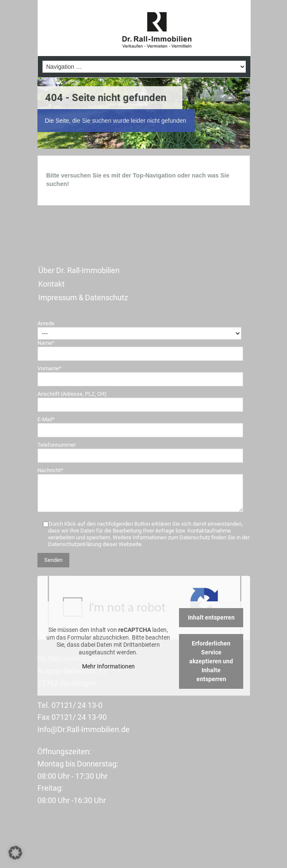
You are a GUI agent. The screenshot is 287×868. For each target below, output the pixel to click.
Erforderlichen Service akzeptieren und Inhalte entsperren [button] (211, 661)
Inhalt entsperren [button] (211, 617)
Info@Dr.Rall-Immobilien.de (84, 729)
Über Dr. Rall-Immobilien (79, 270)
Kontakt (51, 284)
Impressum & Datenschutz (83, 297)
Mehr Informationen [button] (108, 667)
